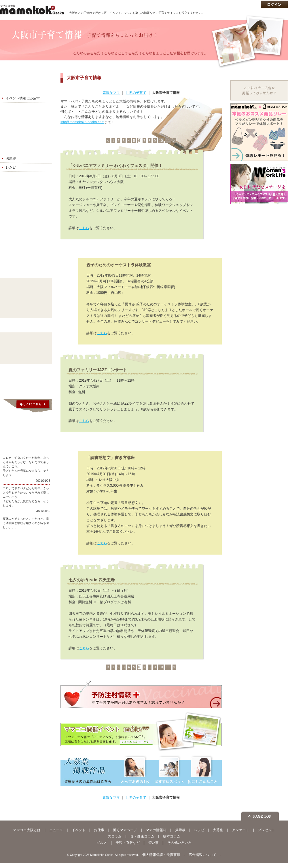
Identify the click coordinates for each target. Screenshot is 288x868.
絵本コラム (26, 357)
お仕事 (99, 830)
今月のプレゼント (26, 194)
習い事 (26, 302)
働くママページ (26, 116)
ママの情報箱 (26, 125)
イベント (79, 830)
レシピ (26, 168)
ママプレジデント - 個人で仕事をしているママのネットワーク (26, 250)
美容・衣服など (26, 294)
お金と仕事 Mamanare (26, 81)
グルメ (26, 285)
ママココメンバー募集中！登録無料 (26, 224)
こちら (84, 228)
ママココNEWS (26, 90)
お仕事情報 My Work (26, 107)
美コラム (26, 340)
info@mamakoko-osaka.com (82, 122)
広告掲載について (202, 855)
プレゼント (266, 830)
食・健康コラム (26, 349)
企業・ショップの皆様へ (26, 202)
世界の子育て (136, 93)
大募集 (26, 176)
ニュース (56, 830)
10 (161, 141)
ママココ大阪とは (26, 73)
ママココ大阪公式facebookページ (26, 542)
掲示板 (26, 159)
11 (168, 141)
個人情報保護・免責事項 (161, 855)
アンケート (26, 185)
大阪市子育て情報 (166, 93)
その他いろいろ (26, 311)
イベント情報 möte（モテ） (26, 99)
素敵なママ (111, 93)
